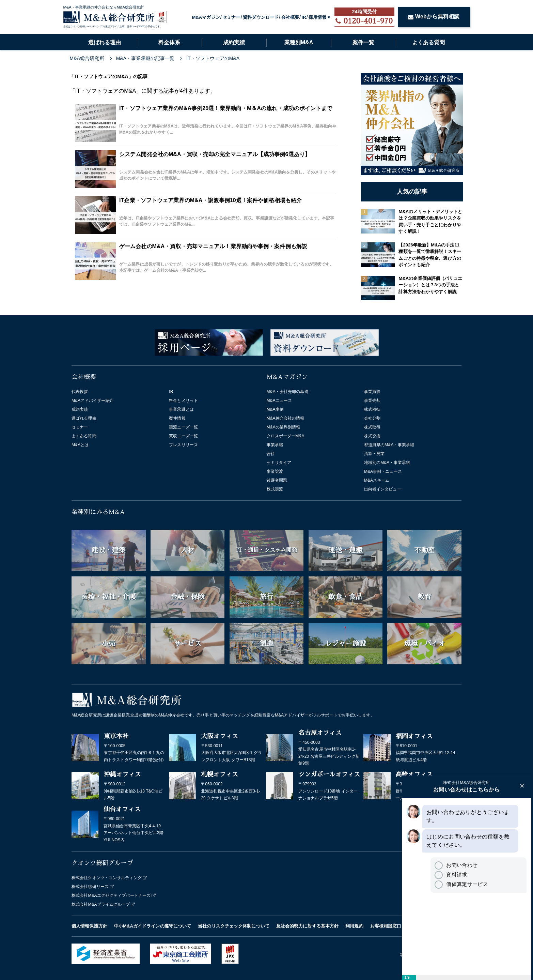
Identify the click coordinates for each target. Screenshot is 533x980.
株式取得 (372, 427)
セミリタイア (279, 463)
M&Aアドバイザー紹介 (92, 401)
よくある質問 (428, 42)
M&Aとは (80, 445)
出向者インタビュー (383, 489)
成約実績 (234, 42)
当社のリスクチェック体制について (234, 926)
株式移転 (372, 409)
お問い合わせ (456, 865)
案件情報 (177, 418)
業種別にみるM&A (98, 512)
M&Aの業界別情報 (284, 427)
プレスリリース (183, 445)
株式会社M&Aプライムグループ (101, 904)
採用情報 (317, 17)
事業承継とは (181, 409)
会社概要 (290, 17)
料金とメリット (183, 401)
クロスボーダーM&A (286, 436)
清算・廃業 (374, 454)
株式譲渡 (275, 489)
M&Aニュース (279, 401)
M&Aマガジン (206, 17)
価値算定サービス (461, 884)
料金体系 (169, 42)
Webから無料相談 (434, 17)
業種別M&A (299, 42)
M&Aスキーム (377, 480)
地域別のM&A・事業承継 (387, 463)
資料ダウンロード (261, 17)
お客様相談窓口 (386, 926)
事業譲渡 (275, 471)
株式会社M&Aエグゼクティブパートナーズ (111, 895)
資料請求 (451, 875)
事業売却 (372, 401)
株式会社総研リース (90, 887)
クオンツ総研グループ (102, 863)
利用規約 (354, 926)
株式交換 (372, 436)
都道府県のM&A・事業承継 (389, 445)
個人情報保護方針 (89, 926)
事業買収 (372, 392)
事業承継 (275, 445)
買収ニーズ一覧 (183, 436)
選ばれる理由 (105, 42)
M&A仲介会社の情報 (286, 418)
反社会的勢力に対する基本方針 (307, 926)
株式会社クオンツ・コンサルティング (107, 878)
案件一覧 (363, 42)
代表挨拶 (80, 392)
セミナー (231, 17)
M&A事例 (275, 409)
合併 (271, 454)
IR (304, 17)
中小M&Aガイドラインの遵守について (153, 926)
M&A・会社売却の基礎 (288, 392)
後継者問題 (277, 480)
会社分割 (372, 418)
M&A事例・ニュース (383, 471)
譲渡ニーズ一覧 (183, 427)
